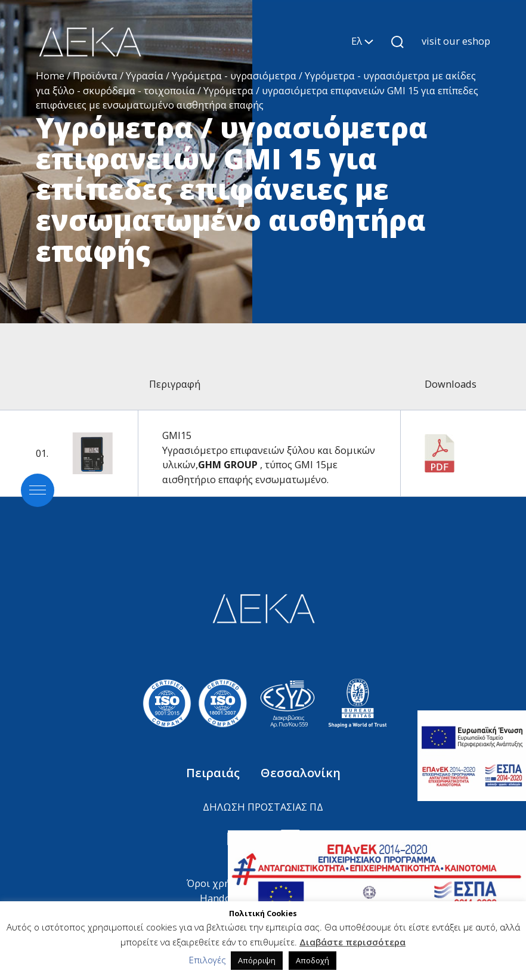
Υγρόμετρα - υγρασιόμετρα (234, 75)
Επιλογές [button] (208, 960)
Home (50, 75)
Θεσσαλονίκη (301, 773)
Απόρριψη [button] (257, 960)
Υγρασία (145, 75)
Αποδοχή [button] (312, 960)
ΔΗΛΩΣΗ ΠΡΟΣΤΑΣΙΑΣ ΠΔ (263, 807)
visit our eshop (456, 41)
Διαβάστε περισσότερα (352, 942)
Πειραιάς (214, 773)
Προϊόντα (95, 75)
